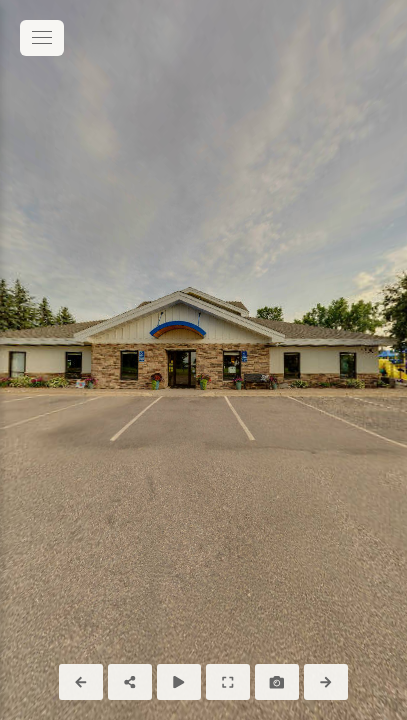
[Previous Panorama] (81, 682)
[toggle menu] (42, 38)
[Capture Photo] (277, 682)
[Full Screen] (228, 682)
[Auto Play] (179, 682)
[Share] (130, 682)
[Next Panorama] (326, 682)
